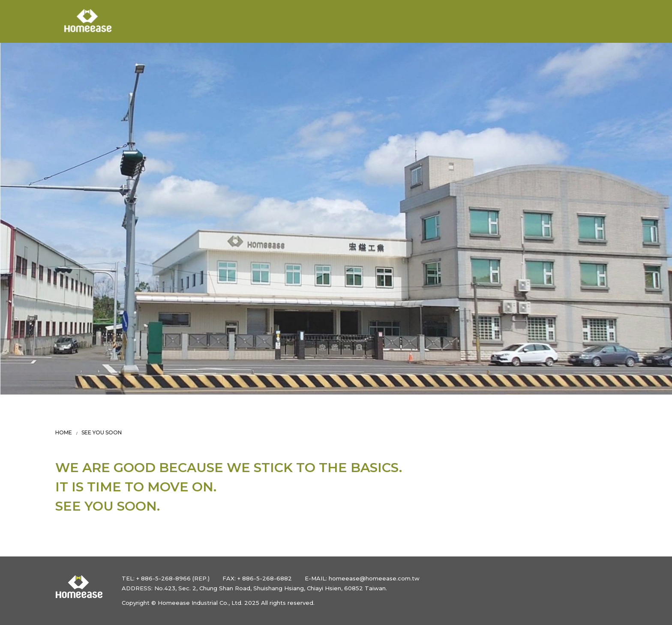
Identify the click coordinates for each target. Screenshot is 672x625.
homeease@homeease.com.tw (374, 578)
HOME (64, 432)
